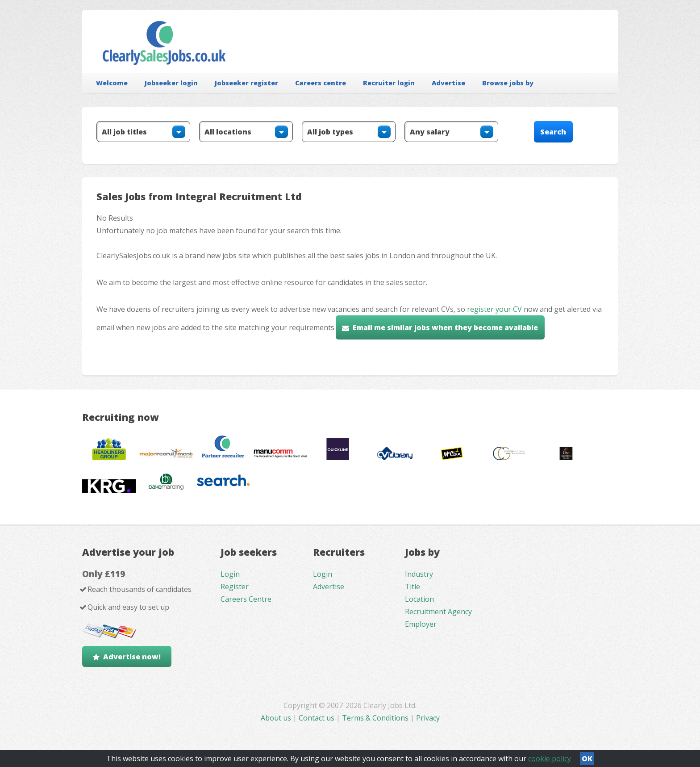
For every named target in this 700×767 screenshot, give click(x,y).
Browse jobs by (508, 83)
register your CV (494, 309)
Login (230, 574)
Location (419, 599)
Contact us (317, 718)
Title (412, 587)
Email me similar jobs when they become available (445, 327)
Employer (421, 624)
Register (235, 587)
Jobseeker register (246, 83)
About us (277, 718)
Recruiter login (389, 83)
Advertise (448, 83)
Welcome (112, 83)
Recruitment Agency (438, 612)
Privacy (428, 718)
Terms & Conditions (375, 718)
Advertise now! (132, 657)
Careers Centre (246, 599)
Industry (419, 574)
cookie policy (550, 759)
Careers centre (321, 83)
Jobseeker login (171, 83)
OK (587, 759)
